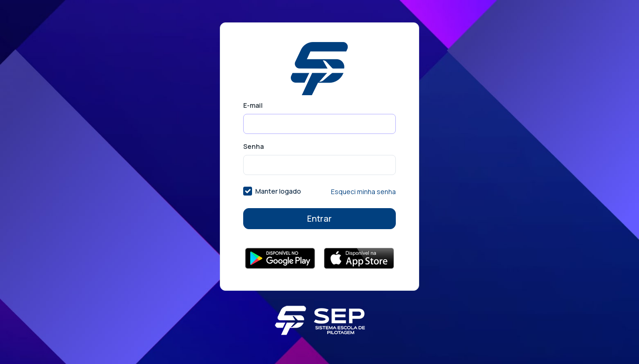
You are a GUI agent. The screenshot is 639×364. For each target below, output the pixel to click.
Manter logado (278, 191)
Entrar (319, 218)
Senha (253, 146)
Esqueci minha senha (363, 192)
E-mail (253, 105)
